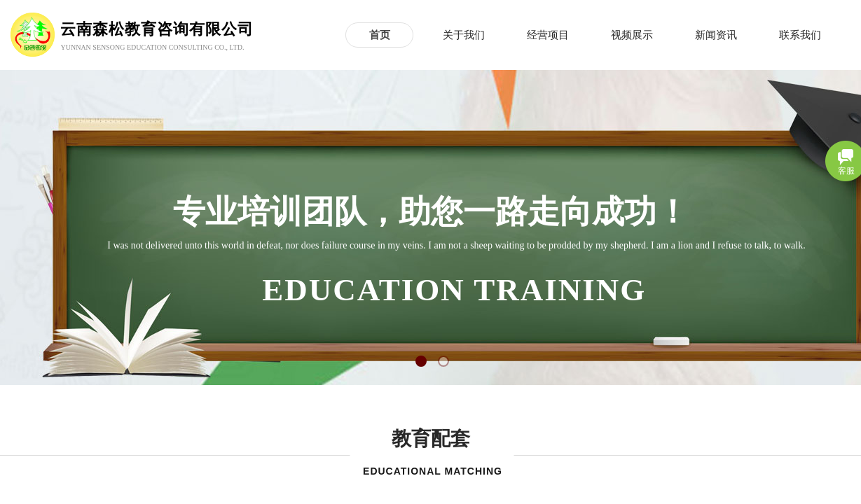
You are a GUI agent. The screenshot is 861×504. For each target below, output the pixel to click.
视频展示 (632, 35)
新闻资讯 (716, 35)
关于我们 (464, 35)
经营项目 (548, 35)
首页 (380, 35)
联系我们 (800, 35)
